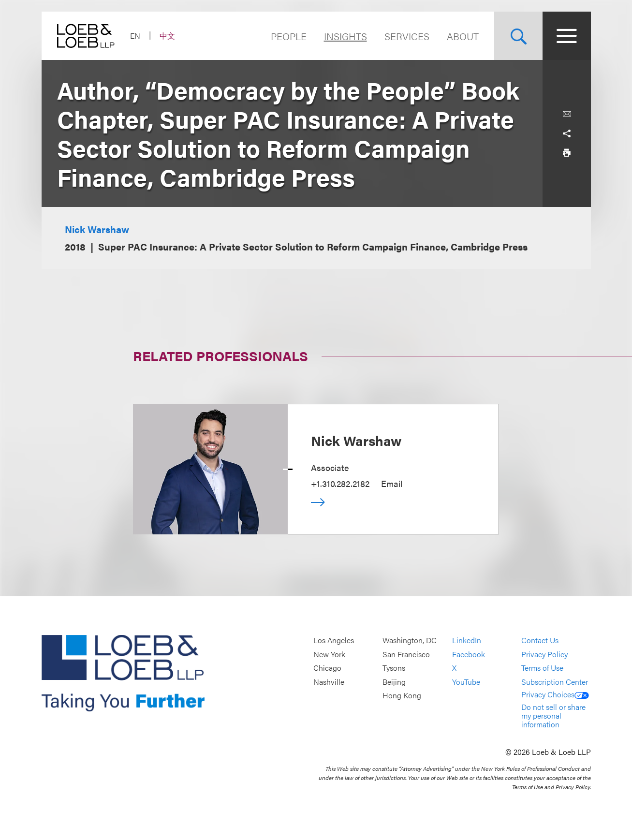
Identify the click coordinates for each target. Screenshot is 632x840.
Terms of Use (542, 668)
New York (329, 654)
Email (392, 483)
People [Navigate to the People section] (289, 36)
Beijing (394, 682)
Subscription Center (555, 682)
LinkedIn (467, 641)
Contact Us (540, 641)
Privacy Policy (544, 654)
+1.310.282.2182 (340, 483)
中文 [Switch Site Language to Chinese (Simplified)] (167, 36)
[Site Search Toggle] (518, 36)
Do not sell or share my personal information (553, 715)
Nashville (329, 682)
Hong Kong (402, 696)
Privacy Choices (555, 694)
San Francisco (406, 654)
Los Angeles (334, 641)
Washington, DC (410, 641)
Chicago (327, 668)
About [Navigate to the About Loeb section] (463, 36)
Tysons (394, 668)
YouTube (466, 682)
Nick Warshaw (97, 229)
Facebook (469, 654)
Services (407, 36)
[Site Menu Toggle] (567, 36)
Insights (345, 36)
